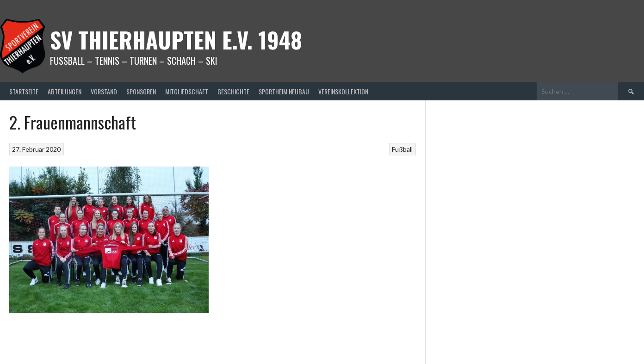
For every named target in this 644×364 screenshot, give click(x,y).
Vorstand (104, 91)
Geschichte (233, 91)
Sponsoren (141, 91)
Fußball (402, 149)
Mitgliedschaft (187, 91)
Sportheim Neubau (284, 91)
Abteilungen (65, 91)
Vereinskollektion (343, 91)
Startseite (24, 91)
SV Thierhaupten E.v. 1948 (176, 40)
